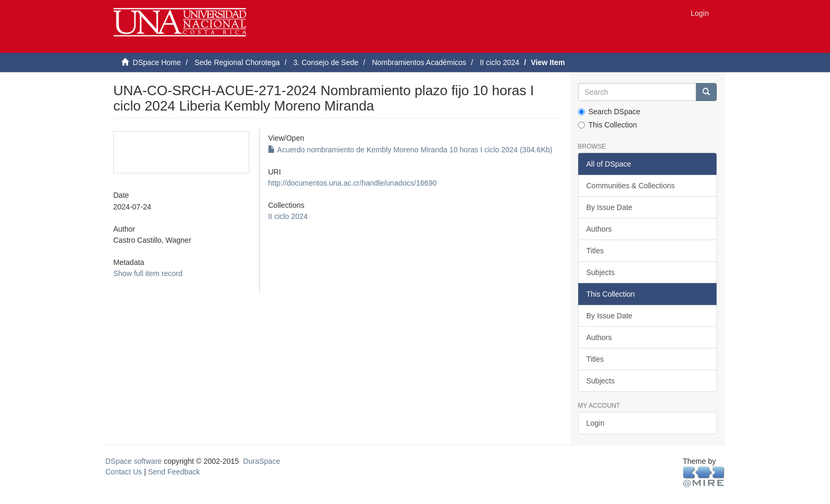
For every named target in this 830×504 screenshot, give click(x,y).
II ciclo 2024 (499, 62)
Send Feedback (174, 472)
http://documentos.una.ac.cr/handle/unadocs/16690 (352, 183)
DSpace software (134, 461)
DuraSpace (261, 461)
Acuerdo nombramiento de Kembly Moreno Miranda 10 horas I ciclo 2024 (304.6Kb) (410, 150)
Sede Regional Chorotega (237, 62)
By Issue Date (610, 207)
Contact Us (124, 472)
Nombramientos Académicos (419, 62)
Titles (595, 251)
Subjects (601, 272)
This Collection (608, 125)
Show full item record (148, 273)
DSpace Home (157, 62)
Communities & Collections (631, 186)
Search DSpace (609, 112)
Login (596, 423)
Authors (599, 229)
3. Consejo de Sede (326, 62)
